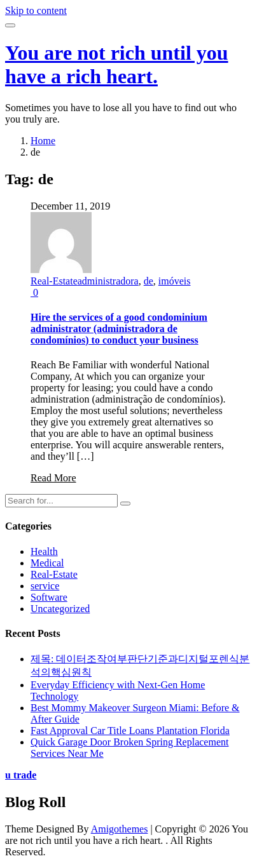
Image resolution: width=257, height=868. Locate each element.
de (149, 281)
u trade (21, 775)
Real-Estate (54, 281)
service (45, 586)
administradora (108, 281)
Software (49, 597)
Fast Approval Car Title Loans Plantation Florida (130, 731)
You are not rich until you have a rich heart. (117, 64)
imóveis (175, 281)
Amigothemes (120, 829)
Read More (53, 478)
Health (44, 551)
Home (43, 141)
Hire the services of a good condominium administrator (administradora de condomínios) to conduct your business (119, 329)
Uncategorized (60, 609)
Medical (47, 563)
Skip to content (36, 10)
